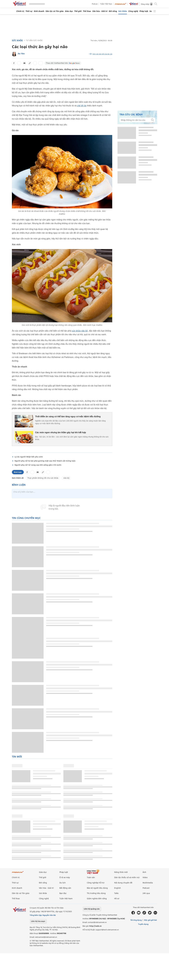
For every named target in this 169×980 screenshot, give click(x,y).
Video (145, 877)
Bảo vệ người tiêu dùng (97, 888)
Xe (151, 11)
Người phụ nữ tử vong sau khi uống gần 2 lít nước (38, 465)
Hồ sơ (117, 898)
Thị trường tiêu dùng (96, 893)
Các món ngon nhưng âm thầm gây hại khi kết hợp (61, 432)
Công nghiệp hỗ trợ (96, 883)
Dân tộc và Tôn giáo (55, 11)
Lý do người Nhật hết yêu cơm (29, 457)
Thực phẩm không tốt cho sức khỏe (43, 478)
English (118, 888)
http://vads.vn (95, 926)
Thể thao (87, 11)
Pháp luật (144, 11)
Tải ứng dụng (136, 920)
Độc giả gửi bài (151, 920)
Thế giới (78, 11)
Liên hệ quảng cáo (92, 909)
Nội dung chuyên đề (123, 883)
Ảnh (144, 872)
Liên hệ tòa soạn (38, 921)
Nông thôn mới (121, 872)
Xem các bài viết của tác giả (102, 54)
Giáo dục (69, 11)
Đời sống (113, 11)
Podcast (95, 4)
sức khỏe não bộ (80, 331)
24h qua (146, 893)
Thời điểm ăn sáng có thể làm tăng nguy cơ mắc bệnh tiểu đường (68, 417)
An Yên (21, 54)
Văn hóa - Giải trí (100, 11)
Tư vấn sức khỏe (34, 40)
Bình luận (18, 472)
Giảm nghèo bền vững (97, 898)
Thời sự (29, 11)
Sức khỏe (123, 11)
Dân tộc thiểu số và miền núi (127, 877)
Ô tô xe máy (65, 877)
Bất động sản (65, 888)
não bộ (66, 478)
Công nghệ (133, 11)
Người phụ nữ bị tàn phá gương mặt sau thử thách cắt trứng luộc (45, 461)
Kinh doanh (39, 11)
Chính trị (20, 11)
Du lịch (63, 883)
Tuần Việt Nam (106, 4)
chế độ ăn (82, 106)
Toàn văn (91, 877)
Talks (116, 893)
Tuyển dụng (143, 924)
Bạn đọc (63, 893)
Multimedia (148, 883)
